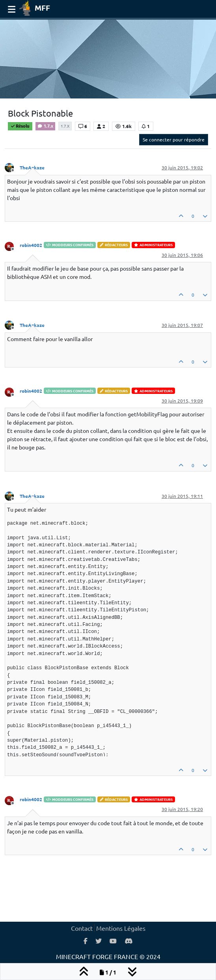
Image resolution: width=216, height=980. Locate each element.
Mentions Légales (121, 928)
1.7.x (45, 126)
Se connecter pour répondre (174, 139)
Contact (82, 928)
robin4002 (31, 245)
